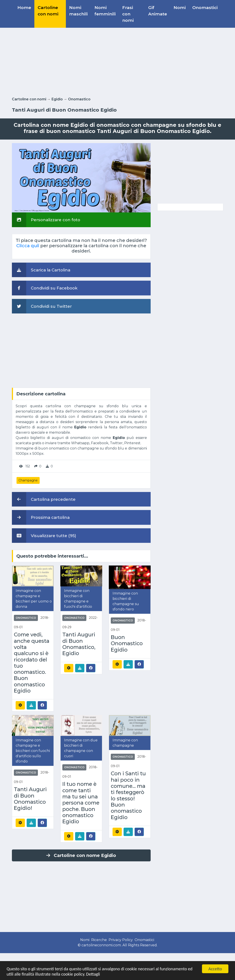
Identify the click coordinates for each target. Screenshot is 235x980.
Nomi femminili (105, 11)
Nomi (180, 7)
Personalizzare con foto (46, 220)
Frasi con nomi (128, 14)
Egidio (57, 99)
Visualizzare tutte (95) (44, 536)
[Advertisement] (118, 61)
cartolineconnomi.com (101, 945)
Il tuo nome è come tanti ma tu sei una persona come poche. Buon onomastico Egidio (81, 803)
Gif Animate (158, 11)
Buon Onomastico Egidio (127, 644)
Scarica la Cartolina (41, 270)
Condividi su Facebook (45, 288)
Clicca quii (28, 246)
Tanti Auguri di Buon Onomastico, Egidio (79, 644)
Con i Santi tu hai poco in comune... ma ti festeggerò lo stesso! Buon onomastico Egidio (128, 795)
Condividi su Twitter (42, 306)
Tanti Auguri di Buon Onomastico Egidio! (30, 799)
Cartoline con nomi (48, 11)
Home (24, 7)
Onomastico (79, 99)
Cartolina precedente (44, 499)
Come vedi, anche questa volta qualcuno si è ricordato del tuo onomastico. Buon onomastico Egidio (32, 663)
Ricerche (99, 940)
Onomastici (205, 7)
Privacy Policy (121, 940)
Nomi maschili (78, 11)
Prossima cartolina (41, 517)
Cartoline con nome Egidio (81, 855)
